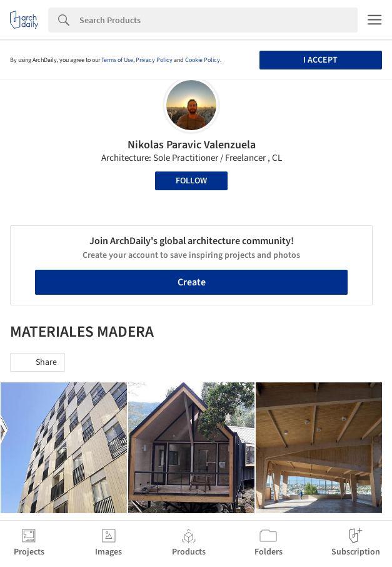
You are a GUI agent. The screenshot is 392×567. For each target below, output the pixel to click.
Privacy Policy (154, 60)
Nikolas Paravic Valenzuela (192, 145)
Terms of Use (117, 60)
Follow (191, 181)
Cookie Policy (203, 60)
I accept (320, 60)
